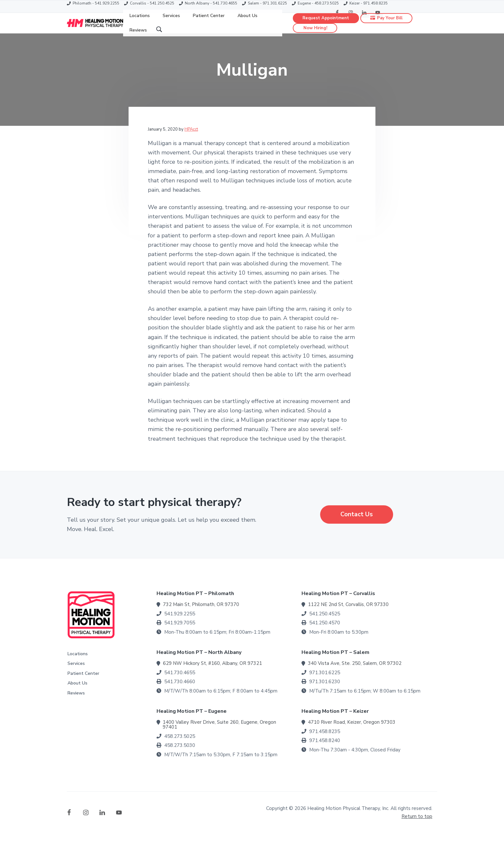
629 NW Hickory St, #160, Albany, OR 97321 (212, 675)
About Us (77, 695)
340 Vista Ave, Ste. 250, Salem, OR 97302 (355, 675)
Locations (78, 666)
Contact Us (357, 526)
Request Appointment (326, 24)
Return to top (417, 828)
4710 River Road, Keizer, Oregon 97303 (352, 734)
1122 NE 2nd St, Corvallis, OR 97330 (348, 616)
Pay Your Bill (387, 24)
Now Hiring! (315, 34)
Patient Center (83, 685)
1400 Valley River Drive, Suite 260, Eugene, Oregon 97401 (219, 736)
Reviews (76, 705)
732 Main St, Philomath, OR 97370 (201, 616)
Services (76, 675)
